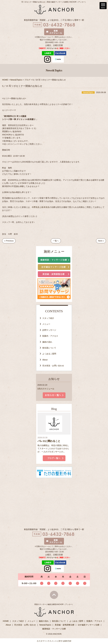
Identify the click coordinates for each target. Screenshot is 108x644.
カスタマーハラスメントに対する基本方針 (54, 641)
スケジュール (51, 48)
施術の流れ (47, 342)
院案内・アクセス (50, 336)
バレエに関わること (49, 441)
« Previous (9, 241)
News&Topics (45, 625)
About (45, 360)
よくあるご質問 (49, 354)
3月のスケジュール (46, 389)
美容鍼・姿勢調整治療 (65, 625)
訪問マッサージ (49, 330)
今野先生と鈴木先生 (40, 207)
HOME (6, 621)
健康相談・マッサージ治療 (54, 629)
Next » (101, 241)
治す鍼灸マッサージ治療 (89, 625)
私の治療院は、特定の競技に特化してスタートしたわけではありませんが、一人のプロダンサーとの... (53, 449)
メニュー (46, 324)
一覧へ (56, 241)
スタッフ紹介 (48, 318)
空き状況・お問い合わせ (53, 366)
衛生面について (49, 348)
